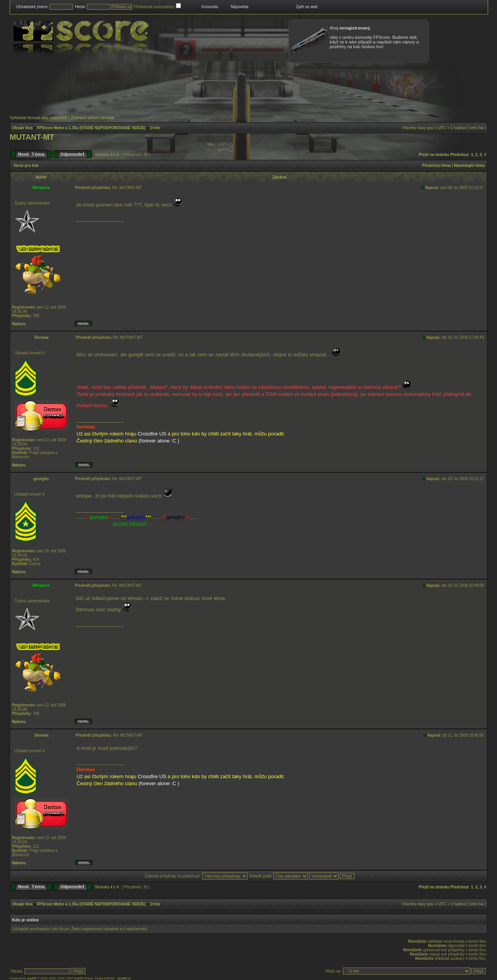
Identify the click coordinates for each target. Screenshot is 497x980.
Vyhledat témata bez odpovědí (38, 118)
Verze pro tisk (26, 166)
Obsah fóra (22, 128)
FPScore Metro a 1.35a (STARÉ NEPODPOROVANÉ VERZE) (91, 128)
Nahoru (19, 324)
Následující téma (469, 166)
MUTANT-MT (32, 137)
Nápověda (240, 7)
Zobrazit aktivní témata (92, 118)
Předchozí (460, 155)
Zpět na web (307, 7)
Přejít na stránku (434, 155)
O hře (155, 128)
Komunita (210, 7)
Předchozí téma (436, 166)
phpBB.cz (124, 978)
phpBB (31, 978)
